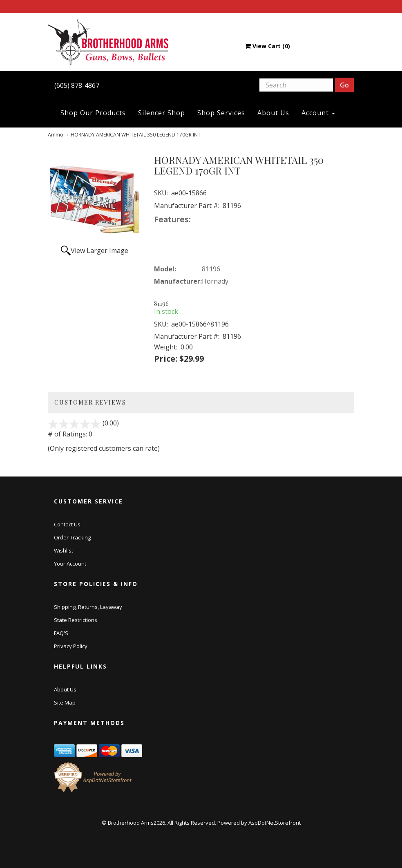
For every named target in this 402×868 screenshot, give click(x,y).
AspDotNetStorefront (275, 823)
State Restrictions (76, 620)
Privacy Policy (71, 646)
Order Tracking (72, 537)
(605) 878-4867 (77, 85)
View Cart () (267, 46)
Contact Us (67, 524)
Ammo (56, 135)
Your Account (70, 564)
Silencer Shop (162, 113)
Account (318, 113)
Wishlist (64, 550)
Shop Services (221, 113)
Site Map (65, 702)
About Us (273, 113)
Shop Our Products (93, 113)
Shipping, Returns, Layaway (88, 607)
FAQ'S (61, 633)
